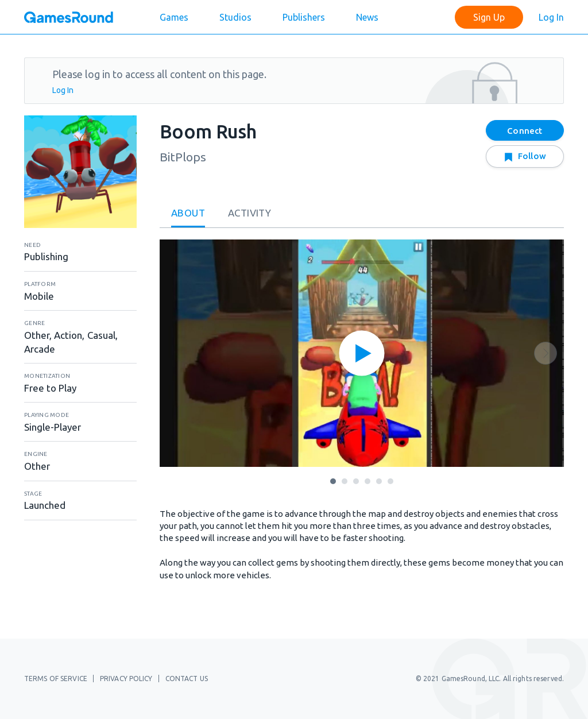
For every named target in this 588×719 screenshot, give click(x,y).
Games (174, 17)
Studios (235, 17)
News (367, 17)
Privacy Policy (126, 679)
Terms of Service (56, 679)
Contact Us (187, 679)
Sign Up (489, 17)
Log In (551, 17)
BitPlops (183, 157)
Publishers (304, 17)
